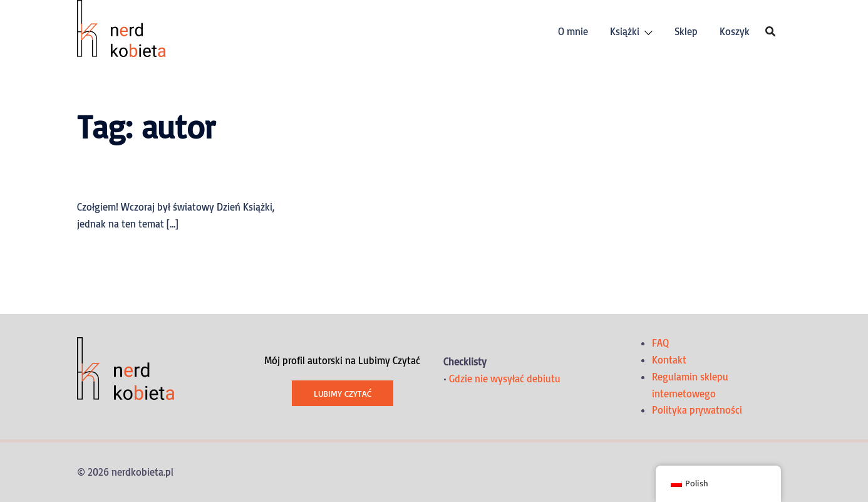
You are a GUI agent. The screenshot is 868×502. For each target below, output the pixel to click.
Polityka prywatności (697, 410)
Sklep (686, 31)
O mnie (573, 31)
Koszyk (735, 31)
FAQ (660, 343)
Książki (625, 31)
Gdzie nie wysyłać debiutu (505, 379)
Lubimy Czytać (343, 393)
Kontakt (669, 360)
